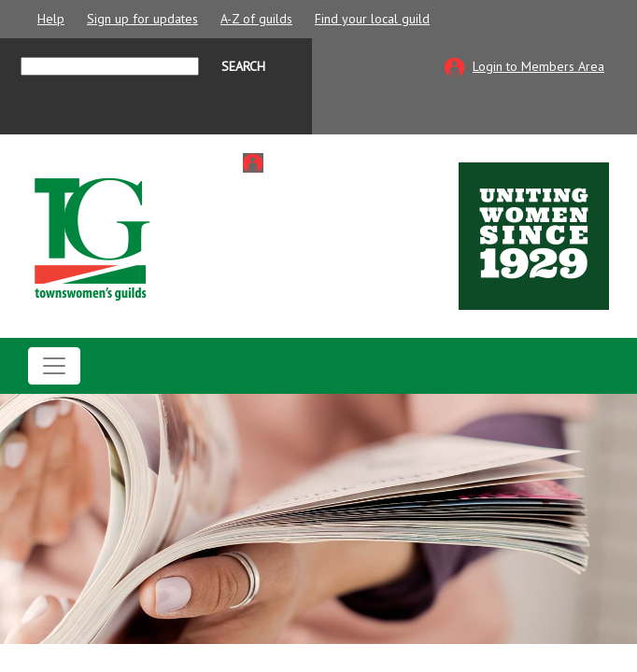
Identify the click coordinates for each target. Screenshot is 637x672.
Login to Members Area (538, 66)
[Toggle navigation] (54, 366)
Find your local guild (372, 19)
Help (51, 19)
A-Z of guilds (256, 19)
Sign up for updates (142, 19)
